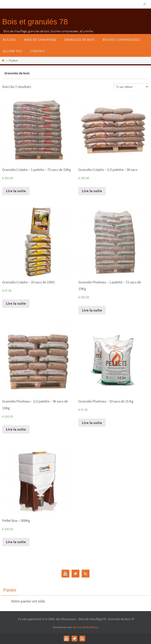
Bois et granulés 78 (35, 22)
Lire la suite (16, 191)
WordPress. (92, 627)
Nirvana (77, 627)
